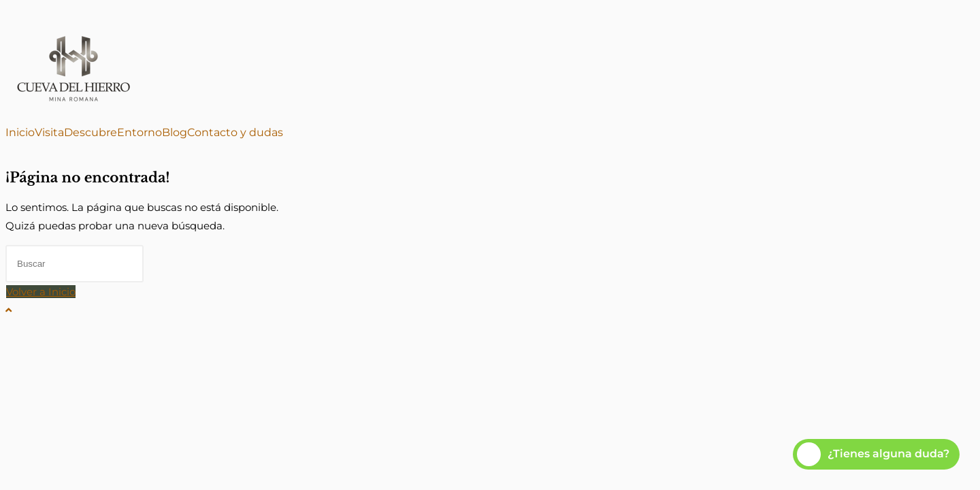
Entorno (140, 133)
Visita (49, 133)
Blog (175, 133)
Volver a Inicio (41, 292)
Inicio (20, 133)
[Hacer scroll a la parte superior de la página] (9, 310)
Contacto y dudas (235, 133)
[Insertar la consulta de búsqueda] (75, 264)
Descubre (91, 133)
